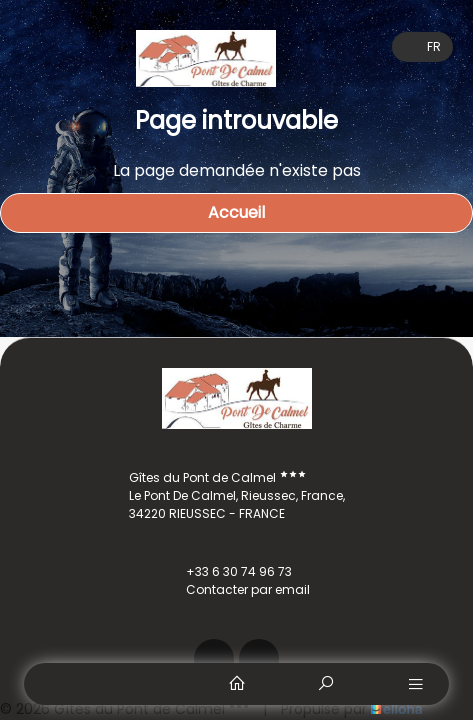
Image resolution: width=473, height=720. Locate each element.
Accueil (236, 212)
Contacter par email (236, 590)
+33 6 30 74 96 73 (227, 572)
